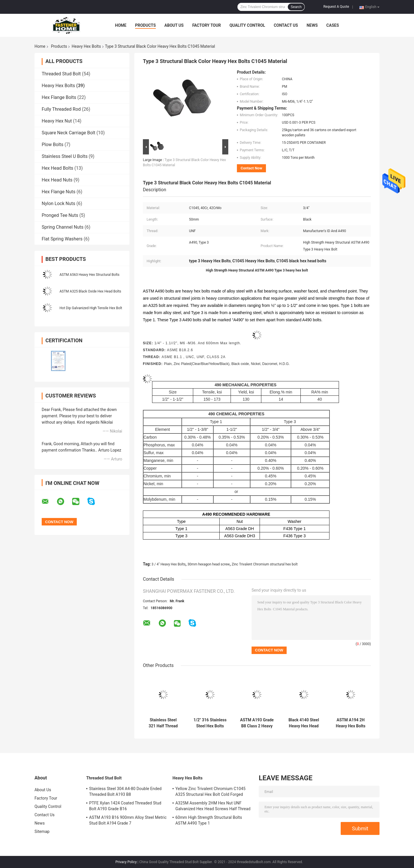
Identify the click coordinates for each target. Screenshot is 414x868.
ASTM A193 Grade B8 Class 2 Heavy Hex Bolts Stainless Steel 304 (257, 723)
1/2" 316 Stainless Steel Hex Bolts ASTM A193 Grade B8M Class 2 (210, 723)
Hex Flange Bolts (59, 97)
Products (145, 25)
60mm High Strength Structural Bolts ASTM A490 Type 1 (209, 820)
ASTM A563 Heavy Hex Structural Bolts (89, 275)
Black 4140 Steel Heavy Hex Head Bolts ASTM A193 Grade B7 (304, 723)
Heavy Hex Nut (57, 121)
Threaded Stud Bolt (61, 74)
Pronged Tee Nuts (60, 215)
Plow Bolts (53, 145)
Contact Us (286, 25)
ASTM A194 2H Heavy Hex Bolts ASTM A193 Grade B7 (351, 723)
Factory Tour (207, 25)
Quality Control (247, 25)
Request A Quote (336, 7)
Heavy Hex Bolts (86, 46)
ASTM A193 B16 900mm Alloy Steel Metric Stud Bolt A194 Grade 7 (128, 820)
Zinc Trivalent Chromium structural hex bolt (265, 564)
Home (121, 25)
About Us (174, 25)
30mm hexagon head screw (209, 564)
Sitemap (42, 831)
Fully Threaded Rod (61, 109)
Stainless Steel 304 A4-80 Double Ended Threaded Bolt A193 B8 (125, 791)
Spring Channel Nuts (63, 227)
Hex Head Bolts (57, 168)
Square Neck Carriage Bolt (68, 133)
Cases (333, 25)
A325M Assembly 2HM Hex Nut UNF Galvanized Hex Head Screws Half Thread (213, 806)
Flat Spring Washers (62, 239)
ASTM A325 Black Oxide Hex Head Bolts (90, 291)
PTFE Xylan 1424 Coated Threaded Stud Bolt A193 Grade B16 (125, 806)
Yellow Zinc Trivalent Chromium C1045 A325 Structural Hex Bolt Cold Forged (210, 791)
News (312, 25)
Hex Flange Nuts (59, 192)
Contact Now (251, 168)
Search (296, 7)
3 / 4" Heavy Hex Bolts (168, 564)
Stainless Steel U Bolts (65, 156)
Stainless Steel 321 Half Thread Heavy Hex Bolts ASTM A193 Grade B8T (163, 723)
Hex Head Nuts (57, 180)
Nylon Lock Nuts (59, 203)
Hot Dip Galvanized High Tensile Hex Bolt (91, 308)
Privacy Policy (126, 862)
